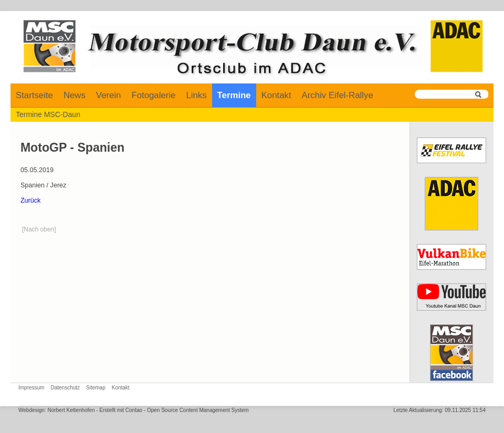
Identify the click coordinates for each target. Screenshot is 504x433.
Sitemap (96, 388)
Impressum (31, 388)
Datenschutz (65, 388)
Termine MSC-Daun (48, 114)
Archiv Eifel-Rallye (338, 95)
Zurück (31, 200)
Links (196, 95)
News (75, 95)
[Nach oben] (39, 229)
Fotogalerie (153, 95)
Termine (234, 95)
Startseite (34, 95)
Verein (109, 95)
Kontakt (276, 95)
